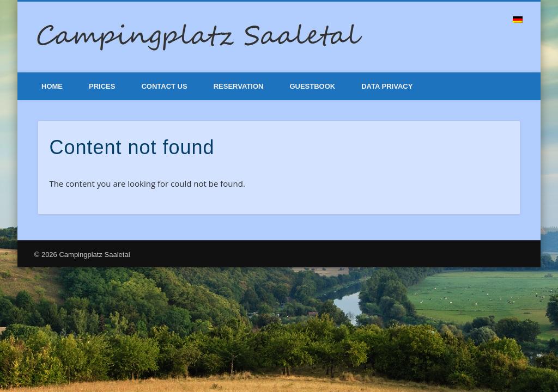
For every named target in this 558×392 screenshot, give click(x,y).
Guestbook (312, 86)
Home (52, 86)
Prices (102, 86)
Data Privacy (387, 86)
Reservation (239, 86)
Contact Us (164, 86)
